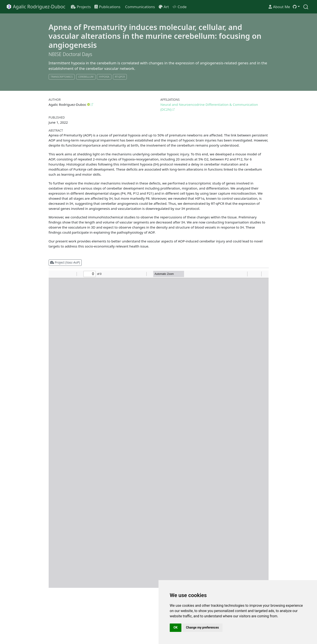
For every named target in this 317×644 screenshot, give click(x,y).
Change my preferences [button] (202, 627)
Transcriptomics (62, 77)
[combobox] (306, 7)
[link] (296, 7)
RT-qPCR (120, 77)
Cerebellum (86, 77)
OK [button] (176, 627)
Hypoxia (104, 77)
